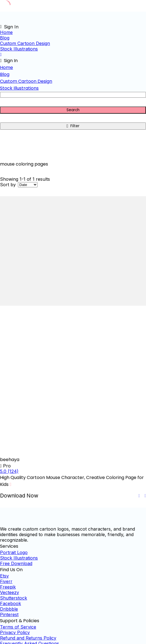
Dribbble (9, 609)
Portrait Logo (14, 552)
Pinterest (9, 614)
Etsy (4, 576)
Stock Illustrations (19, 49)
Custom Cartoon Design (25, 43)
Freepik (8, 587)
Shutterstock (14, 598)
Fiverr (6, 581)
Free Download (16, 563)
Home (6, 32)
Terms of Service (18, 627)
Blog (5, 38)
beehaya (10, 460)
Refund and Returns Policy (28, 638)
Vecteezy (10, 592)
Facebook (10, 603)
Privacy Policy (15, 632)
